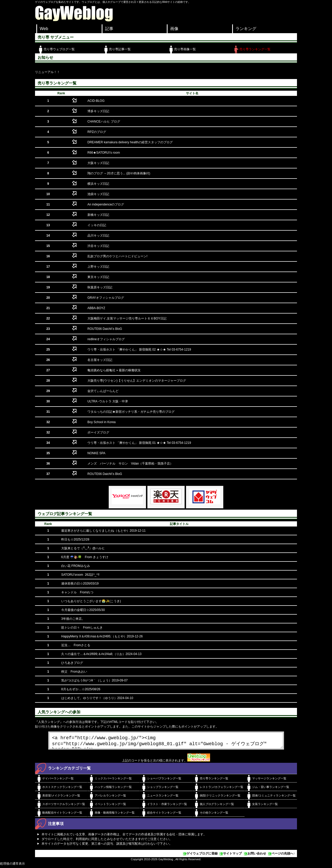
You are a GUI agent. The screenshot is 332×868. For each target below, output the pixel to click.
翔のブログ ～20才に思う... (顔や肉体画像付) (119, 173)
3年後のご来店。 (73, 619)
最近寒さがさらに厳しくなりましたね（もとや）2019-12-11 (103, 531)
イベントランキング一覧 (110, 806)
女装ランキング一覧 (265, 806)
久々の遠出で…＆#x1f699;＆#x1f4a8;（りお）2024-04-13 (101, 654)
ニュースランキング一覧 (163, 798)
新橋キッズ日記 (98, 215)
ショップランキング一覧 (163, 789)
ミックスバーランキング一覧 (113, 780)
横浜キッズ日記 (98, 184)
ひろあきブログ (72, 663)
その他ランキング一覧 (214, 815)
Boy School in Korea (102, 422)
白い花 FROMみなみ (76, 566)
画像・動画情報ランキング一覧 (115, 815)
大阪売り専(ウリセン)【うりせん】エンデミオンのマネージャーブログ (137, 381)
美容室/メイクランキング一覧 (61, 798)
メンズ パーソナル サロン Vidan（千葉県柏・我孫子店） (130, 464)
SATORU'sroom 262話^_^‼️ (80, 575)
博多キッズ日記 (98, 111)
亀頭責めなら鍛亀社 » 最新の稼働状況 (114, 370)
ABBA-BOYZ (96, 308)
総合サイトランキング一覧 (164, 815)
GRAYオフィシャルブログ (106, 298)
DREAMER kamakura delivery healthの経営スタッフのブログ (130, 142)
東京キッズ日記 (98, 277)
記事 (109, 29)
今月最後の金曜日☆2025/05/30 (83, 610)
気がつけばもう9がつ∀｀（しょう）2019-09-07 (94, 680)
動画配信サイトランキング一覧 (62, 815)
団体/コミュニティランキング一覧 (274, 798)
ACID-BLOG (96, 101)
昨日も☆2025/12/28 (75, 539)
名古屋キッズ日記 (100, 360)
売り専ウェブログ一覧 (59, 49)
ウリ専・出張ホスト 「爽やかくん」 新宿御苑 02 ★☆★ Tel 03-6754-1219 (139, 350)
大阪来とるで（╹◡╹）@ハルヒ (83, 548)
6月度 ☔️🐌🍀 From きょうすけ (85, 557)
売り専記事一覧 (120, 49)
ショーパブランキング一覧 (164, 780)
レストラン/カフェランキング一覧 (222, 789)
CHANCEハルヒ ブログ (104, 122)
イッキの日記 (97, 225)
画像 (174, 29)
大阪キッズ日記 (98, 163)
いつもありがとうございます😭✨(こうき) (91, 601)
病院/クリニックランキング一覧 (220, 798)
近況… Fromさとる (76, 645)
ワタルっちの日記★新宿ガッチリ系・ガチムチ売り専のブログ (131, 412)
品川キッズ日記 (98, 236)
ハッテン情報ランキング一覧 (113, 789)
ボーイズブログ (98, 432)
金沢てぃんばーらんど (103, 391)
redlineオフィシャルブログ (106, 339)
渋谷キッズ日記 (98, 246)
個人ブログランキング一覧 (217, 806)
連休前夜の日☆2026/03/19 (80, 584)
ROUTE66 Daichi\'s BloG (105, 329)
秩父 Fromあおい (74, 672)
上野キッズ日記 (98, 267)
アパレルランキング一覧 (110, 798)
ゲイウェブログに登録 (202, 856)
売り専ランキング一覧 (255, 49)
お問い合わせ (257, 856)
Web (44, 29)
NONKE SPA (96, 453)
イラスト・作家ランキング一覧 (167, 806)
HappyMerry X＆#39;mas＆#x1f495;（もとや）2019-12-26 (102, 636)
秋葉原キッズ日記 (100, 287)
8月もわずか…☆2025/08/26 (81, 689)
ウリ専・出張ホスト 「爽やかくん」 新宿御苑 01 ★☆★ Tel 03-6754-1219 (139, 443)
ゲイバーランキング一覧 (58, 780)
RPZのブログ (97, 132)
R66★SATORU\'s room (104, 153)
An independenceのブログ (106, 204)
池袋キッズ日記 (98, 194)
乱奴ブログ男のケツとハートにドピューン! (117, 256)
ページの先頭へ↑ (283, 856)
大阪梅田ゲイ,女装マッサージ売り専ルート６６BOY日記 (127, 318)
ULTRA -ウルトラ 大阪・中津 (108, 401)
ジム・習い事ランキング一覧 (271, 789)
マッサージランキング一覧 (269, 780)
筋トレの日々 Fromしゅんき (82, 628)
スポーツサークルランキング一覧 (64, 806)
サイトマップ (232, 856)
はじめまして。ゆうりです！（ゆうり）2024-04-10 (97, 698)
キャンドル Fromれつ (77, 592)
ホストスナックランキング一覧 (62, 789)
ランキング (246, 29)
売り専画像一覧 (185, 49)
